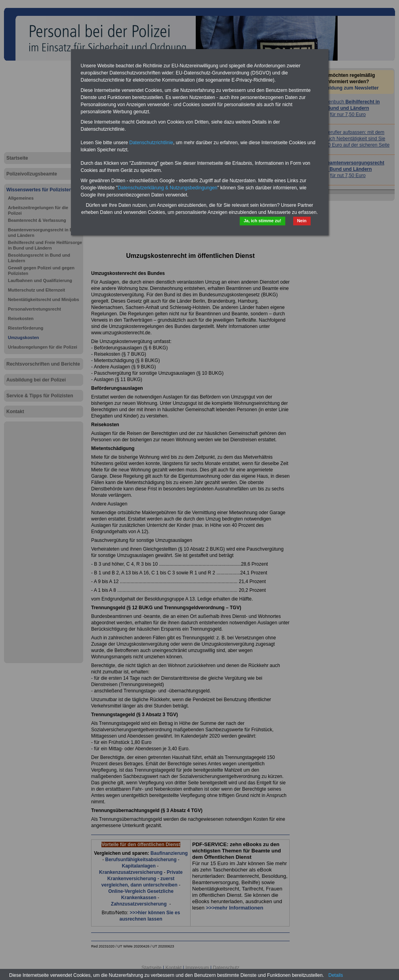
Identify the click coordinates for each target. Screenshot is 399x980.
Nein (302, 221)
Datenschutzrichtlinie (151, 143)
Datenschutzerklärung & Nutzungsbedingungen (168, 188)
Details (336, 975)
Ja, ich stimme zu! (262, 221)
